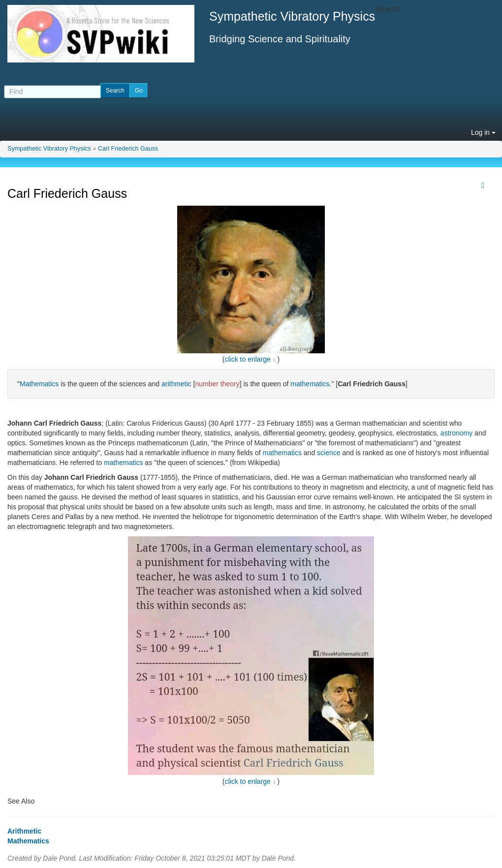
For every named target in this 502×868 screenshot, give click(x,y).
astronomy (456, 433)
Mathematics (39, 384)
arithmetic (176, 384)
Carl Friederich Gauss (128, 149)
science (329, 453)
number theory (217, 384)
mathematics (310, 384)
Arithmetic (24, 831)
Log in (483, 132)
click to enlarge (248, 359)
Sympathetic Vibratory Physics (49, 149)
